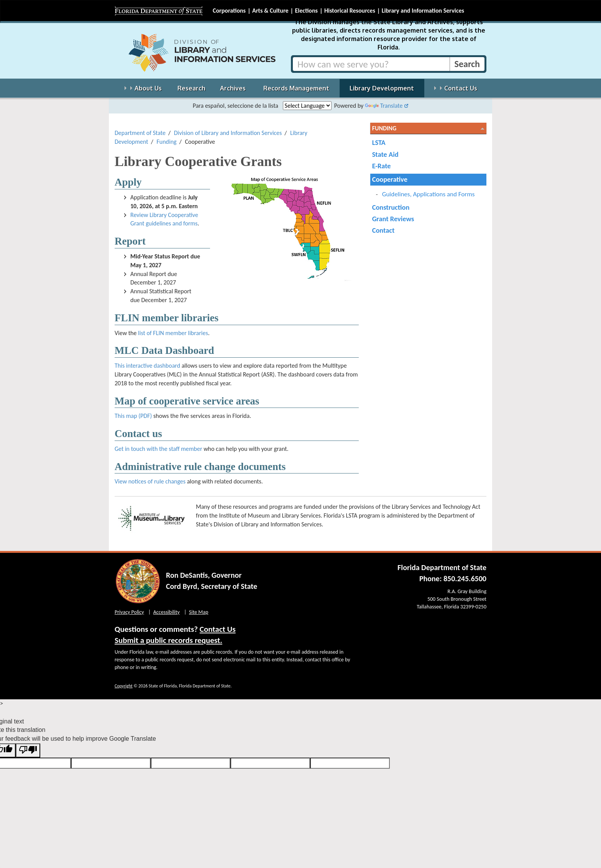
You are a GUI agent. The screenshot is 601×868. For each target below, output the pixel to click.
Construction (391, 207)
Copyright (124, 686)
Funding (166, 142)
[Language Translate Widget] (307, 106)
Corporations (229, 11)
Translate (384, 106)
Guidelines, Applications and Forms (429, 194)
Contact (383, 230)
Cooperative (390, 179)
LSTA (379, 142)
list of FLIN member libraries (173, 333)
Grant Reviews (393, 219)
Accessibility (167, 612)
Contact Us (218, 629)
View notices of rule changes (150, 481)
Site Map (199, 612)
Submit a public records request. (168, 640)
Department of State (140, 133)
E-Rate (382, 166)
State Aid (385, 154)
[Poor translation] (28, 750)
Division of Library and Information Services (228, 133)
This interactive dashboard (147, 366)
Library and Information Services (423, 11)
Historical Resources (350, 11)
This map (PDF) (133, 416)
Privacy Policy (129, 612)
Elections (306, 11)
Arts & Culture (270, 11)
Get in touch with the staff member (158, 449)
